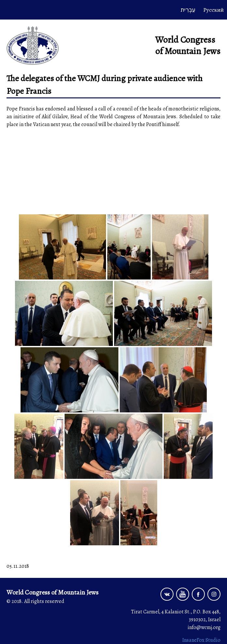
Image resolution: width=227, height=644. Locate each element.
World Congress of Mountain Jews (188, 45)
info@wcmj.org (204, 627)
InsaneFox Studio (201, 640)
